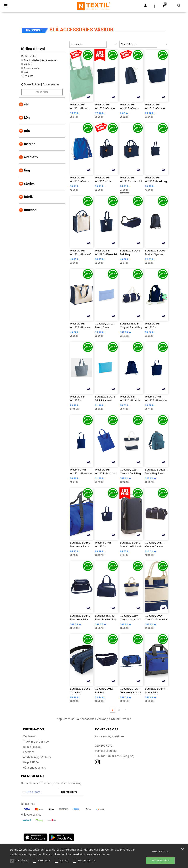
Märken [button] (30, 144)
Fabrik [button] (28, 197)
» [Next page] (125, 710)
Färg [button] (27, 170)
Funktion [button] (30, 210)
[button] (145, 6)
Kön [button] (27, 118)
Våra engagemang (34, 768)
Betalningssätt (32, 747)
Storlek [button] (29, 184)
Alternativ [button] (31, 157)
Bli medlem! (69, 792)
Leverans (29, 752)
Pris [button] (27, 131)
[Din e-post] (40, 792)
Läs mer (106, 854)
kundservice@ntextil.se (109, 736)
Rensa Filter (42, 92)
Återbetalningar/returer (37, 757)
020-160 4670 (104, 746)
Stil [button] (26, 104)
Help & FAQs (31, 762)
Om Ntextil (29, 736)
